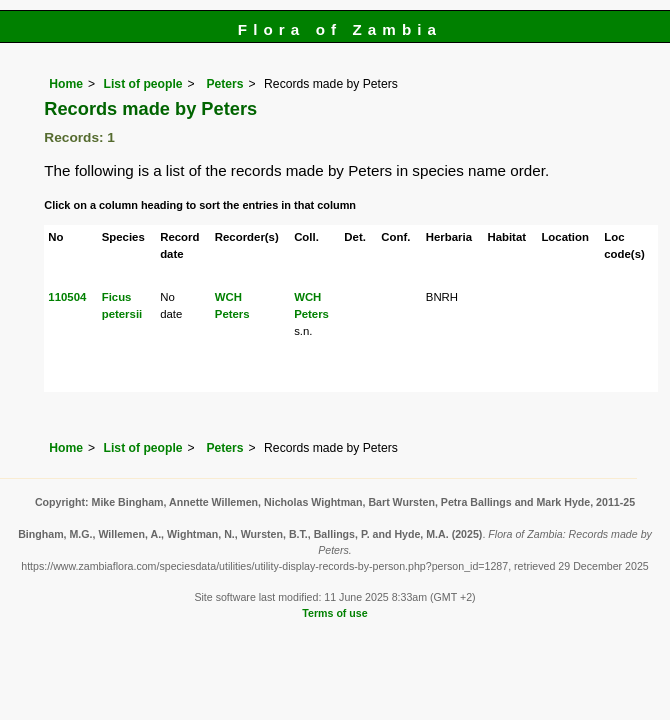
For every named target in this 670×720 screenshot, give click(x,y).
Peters (223, 84)
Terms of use (334, 613)
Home (66, 84)
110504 (67, 297)
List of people (143, 84)
